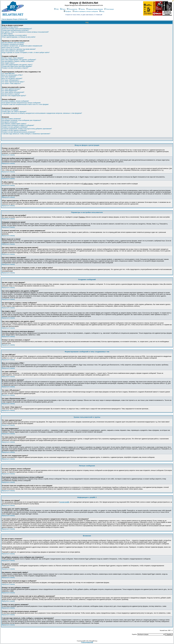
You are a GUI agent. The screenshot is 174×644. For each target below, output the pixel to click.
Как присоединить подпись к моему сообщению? (18, 61)
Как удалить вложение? (10, 122)
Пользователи (72, 9)
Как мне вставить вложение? (11, 119)
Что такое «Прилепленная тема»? (13, 82)
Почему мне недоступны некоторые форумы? (17, 66)
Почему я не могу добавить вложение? (15, 127)
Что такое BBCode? (8, 73)
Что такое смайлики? (9, 77)
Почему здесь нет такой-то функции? (14, 112)
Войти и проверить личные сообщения (85, 11)
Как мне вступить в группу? (11, 94)
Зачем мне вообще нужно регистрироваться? (17, 29)
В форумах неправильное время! (13, 44)
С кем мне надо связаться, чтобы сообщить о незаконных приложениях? (26, 134)
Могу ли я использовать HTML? (12, 75)
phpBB (84, 641)
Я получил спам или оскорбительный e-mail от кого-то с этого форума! (25, 104)
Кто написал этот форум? (10, 110)
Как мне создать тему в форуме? (13, 58)
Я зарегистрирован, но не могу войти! (14, 35)
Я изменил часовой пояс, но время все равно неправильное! (22, 46)
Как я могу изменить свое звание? (13, 51)
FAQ (56, 9)
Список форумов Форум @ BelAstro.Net (14, 19)
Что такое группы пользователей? (13, 92)
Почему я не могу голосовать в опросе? (15, 68)
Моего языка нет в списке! (10, 48)
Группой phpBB (64, 502)
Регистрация (109, 9)
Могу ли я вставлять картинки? (12, 78)
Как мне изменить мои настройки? (13, 43)
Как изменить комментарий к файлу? (14, 124)
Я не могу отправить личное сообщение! (15, 101)
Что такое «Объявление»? (11, 80)
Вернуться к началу (8, 155)
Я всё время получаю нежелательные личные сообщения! (21, 103)
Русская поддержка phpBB (87, 642)
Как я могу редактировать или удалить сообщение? (19, 60)
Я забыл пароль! (7, 34)
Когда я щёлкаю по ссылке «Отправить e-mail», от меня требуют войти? (26, 53)
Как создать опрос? (8, 63)
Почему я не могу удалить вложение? (14, 130)
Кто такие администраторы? (11, 89)
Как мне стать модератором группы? (14, 96)
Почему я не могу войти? (10, 27)
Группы (82, 9)
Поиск (63, 9)
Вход (102, 11)
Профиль (68, 11)
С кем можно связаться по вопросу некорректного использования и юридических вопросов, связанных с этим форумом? (42, 113)
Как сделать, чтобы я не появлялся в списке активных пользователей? (25, 32)
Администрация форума (95, 9)
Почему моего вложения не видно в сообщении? (18, 125)
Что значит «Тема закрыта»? (11, 83)
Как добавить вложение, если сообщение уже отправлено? (21, 120)
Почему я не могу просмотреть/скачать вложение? (19, 132)
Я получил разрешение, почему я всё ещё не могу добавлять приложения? (27, 129)
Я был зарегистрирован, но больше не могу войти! (19, 37)
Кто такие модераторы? (10, 91)
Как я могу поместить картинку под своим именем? (19, 49)
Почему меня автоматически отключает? (15, 30)
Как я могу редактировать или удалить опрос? (17, 65)
